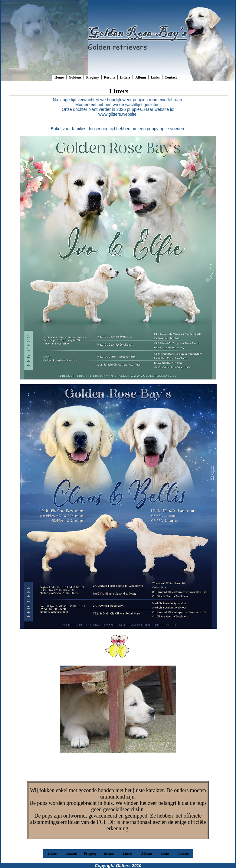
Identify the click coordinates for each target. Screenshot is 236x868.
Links (155, 77)
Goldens (75, 77)
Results (109, 77)
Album (141, 77)
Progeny (93, 77)
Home (59, 77)
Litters (125, 77)
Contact (171, 77)
